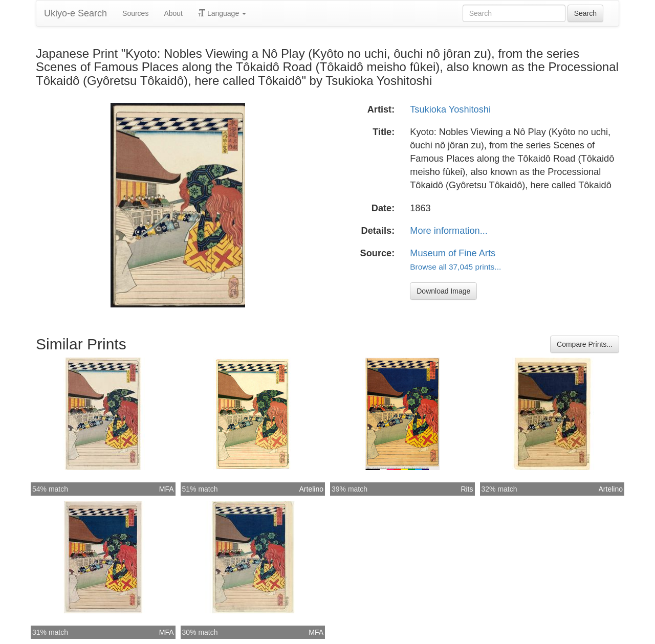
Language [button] (222, 13)
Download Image (443, 291)
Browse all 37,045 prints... (455, 267)
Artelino (311, 489)
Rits (467, 489)
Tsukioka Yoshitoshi (450, 109)
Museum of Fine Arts (453, 253)
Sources (135, 13)
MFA (167, 489)
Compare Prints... (585, 344)
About (173, 13)
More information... (449, 231)
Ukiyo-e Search (75, 13)
